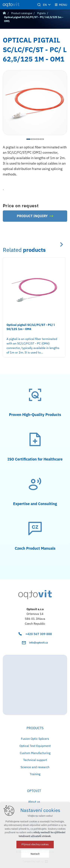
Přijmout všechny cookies (35, 844)
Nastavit (35, 854)
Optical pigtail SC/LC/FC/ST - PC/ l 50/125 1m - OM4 (31, 327)
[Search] (39, 5)
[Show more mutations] (49, 5)
